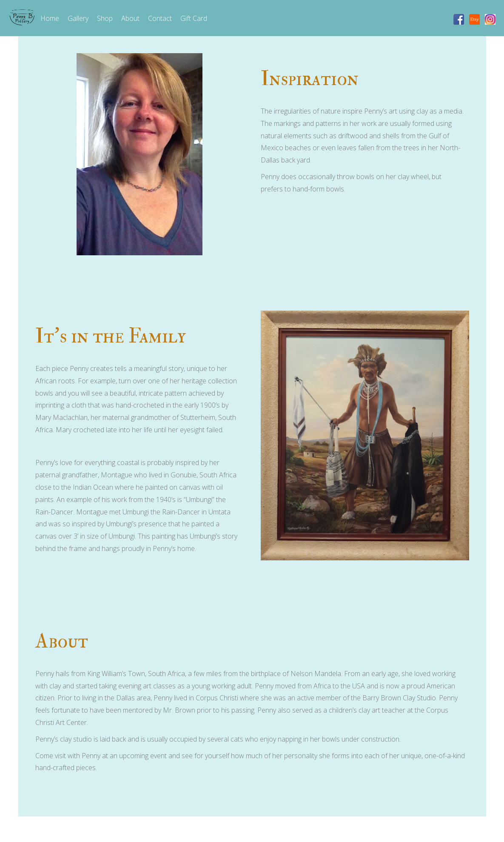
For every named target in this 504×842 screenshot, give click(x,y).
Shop (105, 18)
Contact (160, 18)
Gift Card (194, 18)
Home (50, 18)
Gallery (78, 18)
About (130, 18)
